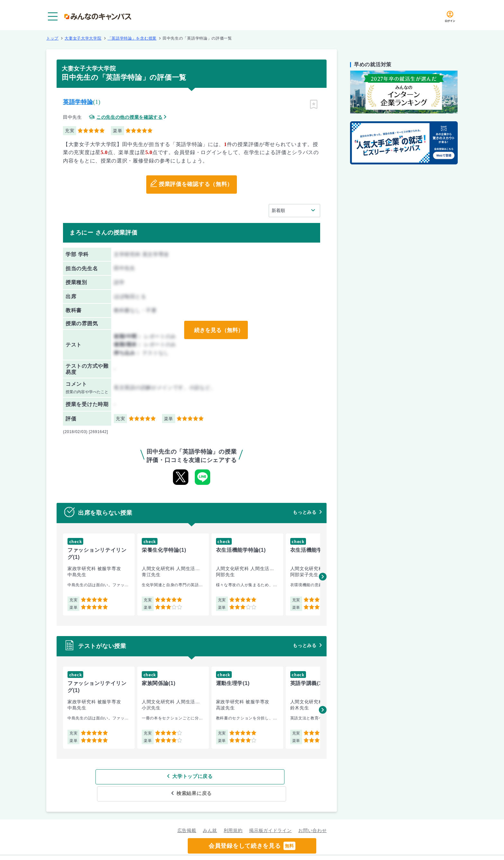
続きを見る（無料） (218, 330)
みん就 (210, 813)
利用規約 (233, 813)
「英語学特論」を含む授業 (132, 38)
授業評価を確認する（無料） (196, 185)
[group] (99, 574)
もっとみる (305, 512)
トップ (52, 38)
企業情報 (335, 849)
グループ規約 (174, 849)
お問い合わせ (312, 813)
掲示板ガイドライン (270, 813)
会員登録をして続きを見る (252, 846)
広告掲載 (187, 813)
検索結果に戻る (238, 777)
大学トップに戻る (150, 777)
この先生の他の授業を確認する (130, 117)
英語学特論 (78, 102)
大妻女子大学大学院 (83, 38)
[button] (323, 577)
